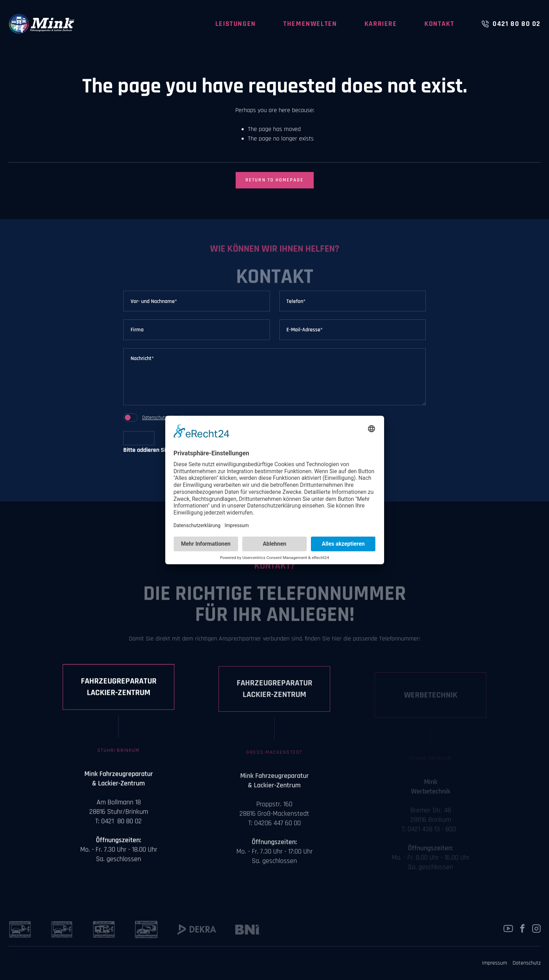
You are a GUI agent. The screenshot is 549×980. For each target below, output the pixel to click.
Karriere (381, 24)
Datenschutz (155, 417)
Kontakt (439, 24)
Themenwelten (310, 24)
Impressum (495, 963)
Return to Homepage (274, 180)
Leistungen (236, 24)
